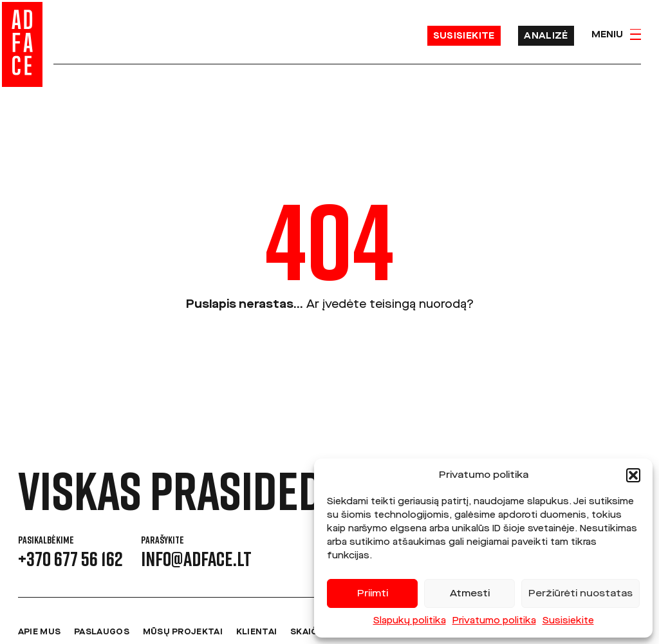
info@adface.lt (196, 558)
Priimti (373, 594)
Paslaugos (102, 632)
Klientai (256, 632)
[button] (633, 475)
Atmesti (470, 594)
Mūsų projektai (183, 632)
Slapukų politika (410, 621)
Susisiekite (568, 621)
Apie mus (39, 632)
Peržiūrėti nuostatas (580, 594)
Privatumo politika (494, 621)
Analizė (546, 36)
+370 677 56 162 (70, 558)
